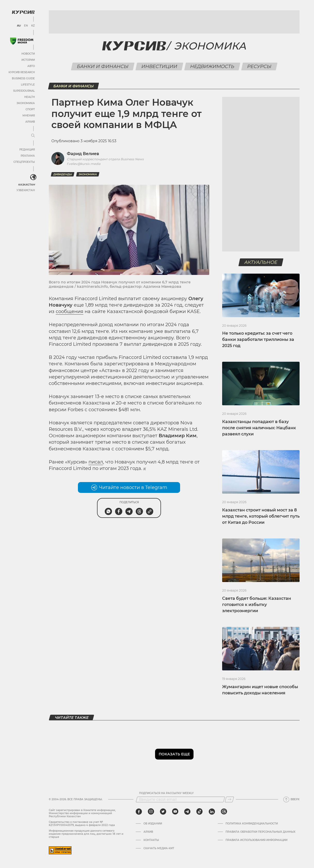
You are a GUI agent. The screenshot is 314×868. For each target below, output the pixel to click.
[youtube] (175, 812)
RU (19, 26)
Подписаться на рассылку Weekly (166, 793)
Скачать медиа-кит (159, 848)
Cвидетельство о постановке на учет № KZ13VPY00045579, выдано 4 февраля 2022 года (82, 824)
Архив (30, 122)
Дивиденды (63, 174)
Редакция (27, 150)
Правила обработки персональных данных (260, 832)
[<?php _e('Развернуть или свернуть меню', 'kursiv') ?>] (33, 177)
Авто (31, 66)
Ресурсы (259, 66)
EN (26, 26)
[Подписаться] (229, 799)
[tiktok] (199, 812)
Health (30, 97)
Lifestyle (28, 85)
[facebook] (139, 812)
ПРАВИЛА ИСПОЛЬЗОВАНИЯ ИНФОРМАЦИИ (256, 840)
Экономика (26, 103)
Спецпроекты (24, 162)
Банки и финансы (103, 66)
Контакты (151, 840)
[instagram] (151, 812)
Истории (28, 60)
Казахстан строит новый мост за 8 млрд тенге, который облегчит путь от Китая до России (261, 516)
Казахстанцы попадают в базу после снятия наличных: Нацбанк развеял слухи (259, 428)
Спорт (30, 109)
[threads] (224, 812)
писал (96, 462)
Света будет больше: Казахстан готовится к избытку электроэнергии (257, 605)
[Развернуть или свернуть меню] (33, 136)
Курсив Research (22, 72)
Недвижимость (212, 66)
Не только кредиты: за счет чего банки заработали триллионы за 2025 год (258, 339)
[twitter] (163, 812)
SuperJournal (24, 91)
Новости (28, 54)
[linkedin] (212, 812)
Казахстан (26, 185)
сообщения (70, 311)
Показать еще (174, 754)
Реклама (28, 156)
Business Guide (23, 78)
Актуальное (261, 262)
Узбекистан (26, 190)
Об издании (153, 824)
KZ (33, 26)
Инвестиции (159, 66)
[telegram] (187, 812)
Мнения (29, 116)
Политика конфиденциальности (252, 824)
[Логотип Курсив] (23, 12)
